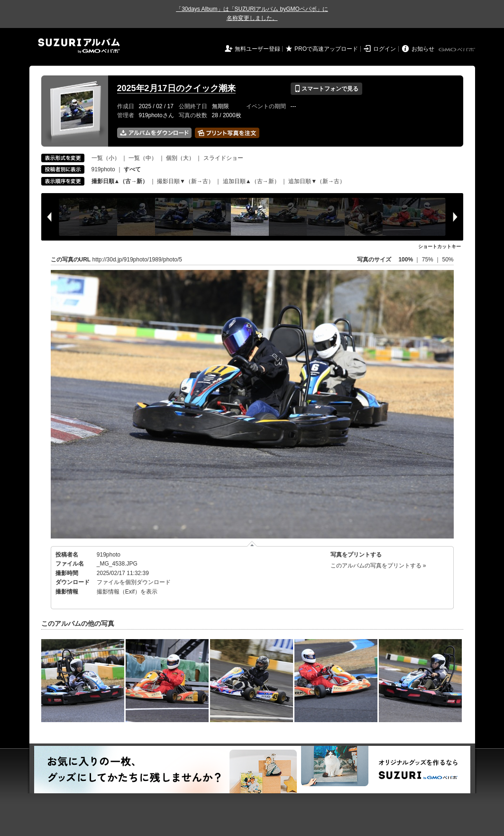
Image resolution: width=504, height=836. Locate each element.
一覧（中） (143, 158)
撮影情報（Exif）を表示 (127, 592)
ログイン (385, 49)
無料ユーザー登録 (257, 49)
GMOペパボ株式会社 (458, 50)
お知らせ (423, 49)
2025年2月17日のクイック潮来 (176, 88)
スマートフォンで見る (326, 89)
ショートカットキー (440, 246)
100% (406, 260)
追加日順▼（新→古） (317, 181)
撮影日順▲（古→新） (120, 181)
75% (428, 260)
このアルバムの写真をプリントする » (378, 566)
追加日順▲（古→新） (251, 181)
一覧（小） (106, 158)
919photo (103, 169)
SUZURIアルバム (79, 46)
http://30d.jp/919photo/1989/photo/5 (137, 260)
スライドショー (223, 158)
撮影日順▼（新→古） (185, 181)
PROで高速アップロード (326, 49)
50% (448, 260)
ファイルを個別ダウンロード (134, 582)
